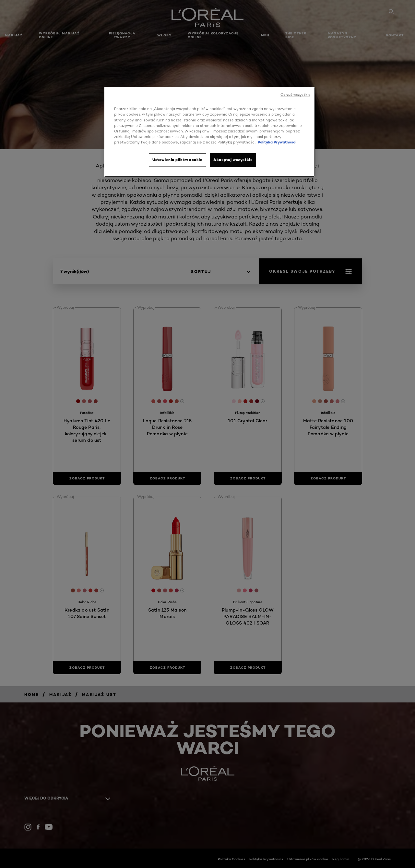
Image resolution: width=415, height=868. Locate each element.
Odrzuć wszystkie (295, 95)
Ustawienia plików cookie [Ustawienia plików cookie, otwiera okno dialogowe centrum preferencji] (178, 160)
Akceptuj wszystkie (233, 160)
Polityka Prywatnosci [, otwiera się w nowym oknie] (277, 142)
